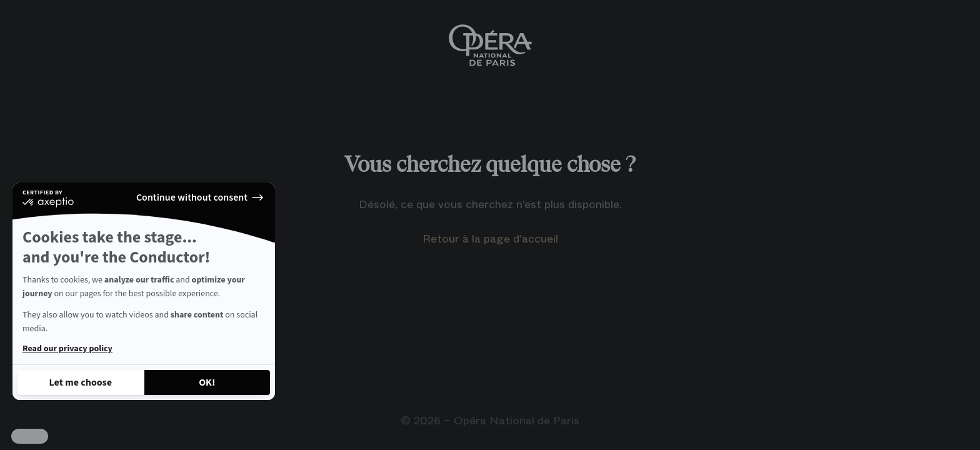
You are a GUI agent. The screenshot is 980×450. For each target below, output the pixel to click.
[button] (30, 436)
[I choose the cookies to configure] (81, 382)
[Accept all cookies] (207, 382)
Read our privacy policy (67, 349)
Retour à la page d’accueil (490, 239)
